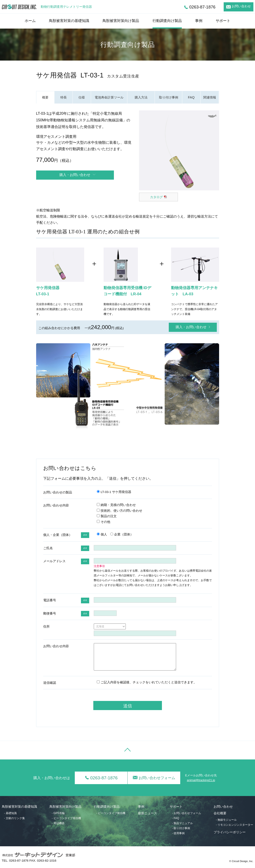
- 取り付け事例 (181, 828)
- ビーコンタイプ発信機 (66, 818)
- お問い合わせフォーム (187, 813)
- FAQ (176, 818)
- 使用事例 (178, 833)
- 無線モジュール (226, 820)
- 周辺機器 (58, 823)
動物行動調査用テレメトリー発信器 (66, 7)
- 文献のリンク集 (15, 818)
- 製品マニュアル (182, 823)
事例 (199, 21)
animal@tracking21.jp (201, 780)
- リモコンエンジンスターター (235, 825)
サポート (223, 21)
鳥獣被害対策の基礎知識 (69, 21)
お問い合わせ (241, 6)
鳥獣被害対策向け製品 (121, 21)
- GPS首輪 (58, 813)
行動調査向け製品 (167, 21)
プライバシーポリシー (230, 832)
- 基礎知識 (10, 813)
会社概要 (220, 813)
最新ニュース (148, 813)
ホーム (30, 21)
